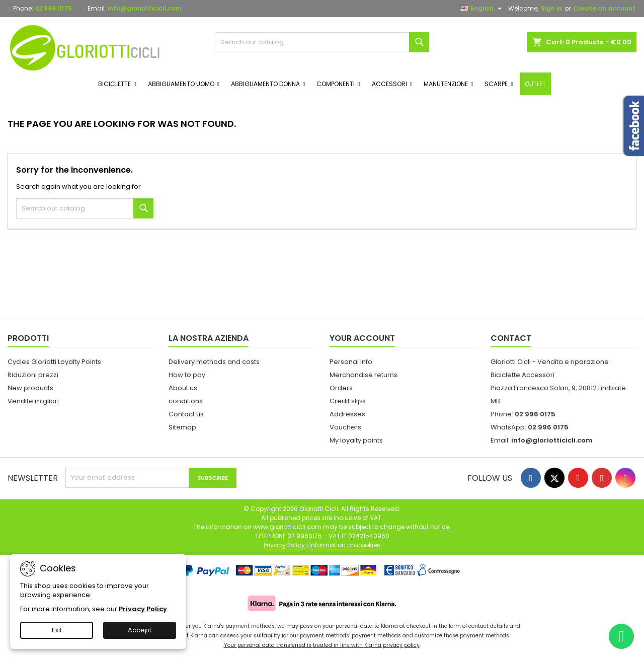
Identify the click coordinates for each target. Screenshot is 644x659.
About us (183, 388)
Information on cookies (345, 545)
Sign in (551, 8)
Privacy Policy (143, 609)
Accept (140, 630)
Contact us (186, 414)
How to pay (187, 375)
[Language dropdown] (482, 9)
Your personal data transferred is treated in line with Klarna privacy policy (322, 645)
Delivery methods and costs (214, 362)
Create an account (604, 8)
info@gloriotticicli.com (145, 8)
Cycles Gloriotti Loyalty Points (54, 362)
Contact (511, 338)
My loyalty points (356, 440)
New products (30, 388)
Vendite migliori (33, 401)
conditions (186, 401)
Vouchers (345, 427)
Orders (341, 388)
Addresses (347, 414)
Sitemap (182, 427)
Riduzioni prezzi (33, 375)
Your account (362, 338)
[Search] (322, 42)
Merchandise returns (364, 375)
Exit (57, 630)
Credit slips (348, 401)
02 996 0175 (53, 8)
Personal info (351, 362)
